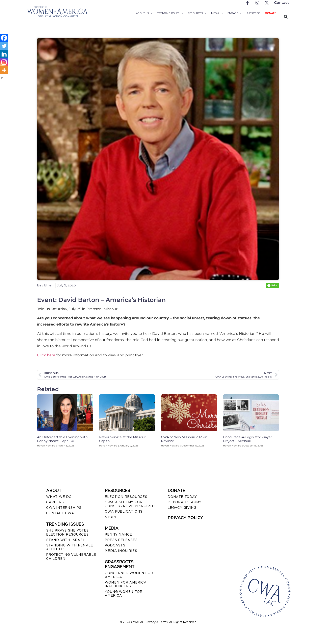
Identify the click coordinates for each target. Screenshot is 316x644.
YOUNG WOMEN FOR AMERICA (124, 594)
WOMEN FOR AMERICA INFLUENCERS (126, 584)
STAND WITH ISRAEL (66, 540)
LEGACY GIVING (182, 508)
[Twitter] (4, 46)
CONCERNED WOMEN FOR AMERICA (129, 575)
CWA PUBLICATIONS (124, 511)
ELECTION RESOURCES (126, 497)
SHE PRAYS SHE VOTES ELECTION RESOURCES (67, 532)
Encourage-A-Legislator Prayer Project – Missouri (247, 439)
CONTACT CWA (60, 513)
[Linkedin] (4, 54)
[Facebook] (4, 38)
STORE (111, 517)
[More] (4, 70)
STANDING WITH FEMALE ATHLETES (70, 547)
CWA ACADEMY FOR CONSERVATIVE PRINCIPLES (131, 504)
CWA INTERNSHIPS (64, 508)
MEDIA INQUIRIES (121, 551)
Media (217, 13)
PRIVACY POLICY (185, 518)
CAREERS (55, 502)
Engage (235, 13)
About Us (144, 13)
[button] (286, 17)
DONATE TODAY (182, 497)
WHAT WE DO (59, 497)
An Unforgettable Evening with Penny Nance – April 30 (62, 439)
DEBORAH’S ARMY (185, 502)
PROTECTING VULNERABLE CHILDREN (71, 557)
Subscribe (253, 13)
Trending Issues (170, 13)
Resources (197, 13)
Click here (46, 355)
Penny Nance (118, 534)
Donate (270, 13)
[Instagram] (4, 62)
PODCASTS (115, 545)
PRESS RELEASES (121, 540)
